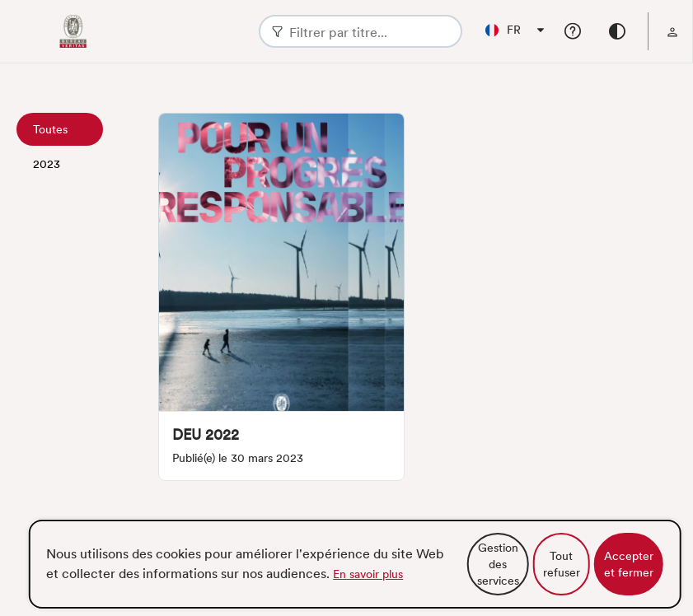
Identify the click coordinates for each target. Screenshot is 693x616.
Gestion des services (498, 564)
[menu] (672, 31)
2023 (47, 164)
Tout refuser (562, 564)
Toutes (50, 129)
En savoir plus (368, 574)
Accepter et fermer (629, 564)
